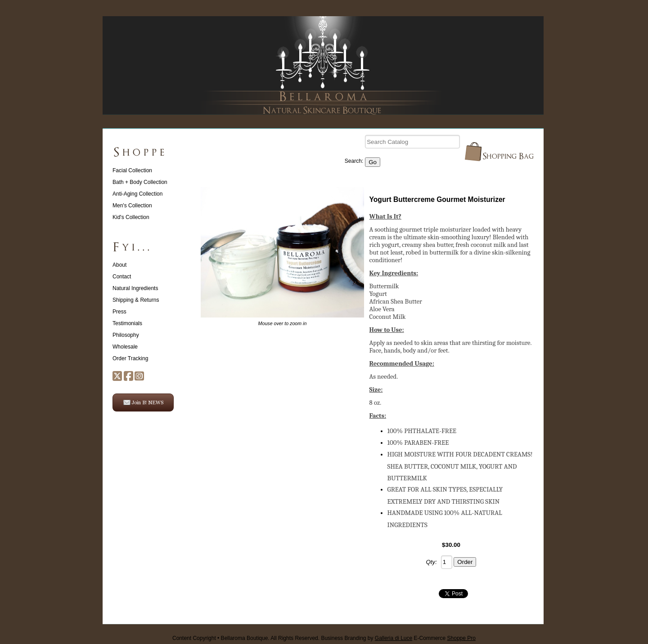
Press (119, 312)
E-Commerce (445, 638)
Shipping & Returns (136, 300)
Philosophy (126, 335)
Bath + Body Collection (140, 182)
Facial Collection (132, 170)
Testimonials (127, 323)
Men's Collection (132, 206)
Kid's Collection (131, 217)
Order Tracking (130, 358)
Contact (122, 277)
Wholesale (125, 347)
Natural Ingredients (135, 288)
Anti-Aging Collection (137, 194)
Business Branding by (367, 638)
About (119, 265)
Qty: (432, 562)
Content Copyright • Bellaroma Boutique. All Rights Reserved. (246, 638)
